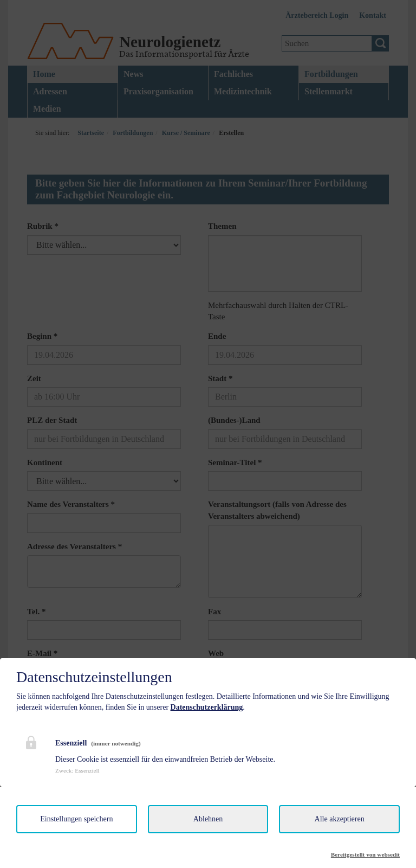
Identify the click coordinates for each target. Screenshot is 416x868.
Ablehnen (208, 819)
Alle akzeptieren (340, 819)
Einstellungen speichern (76, 819)
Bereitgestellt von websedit (365, 854)
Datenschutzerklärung (207, 707)
